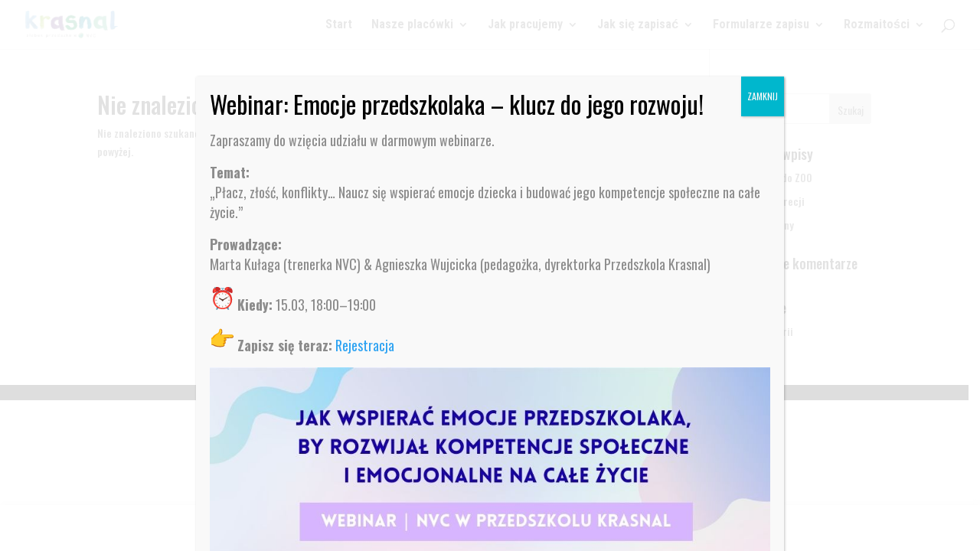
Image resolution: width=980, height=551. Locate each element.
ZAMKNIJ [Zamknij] (763, 96)
